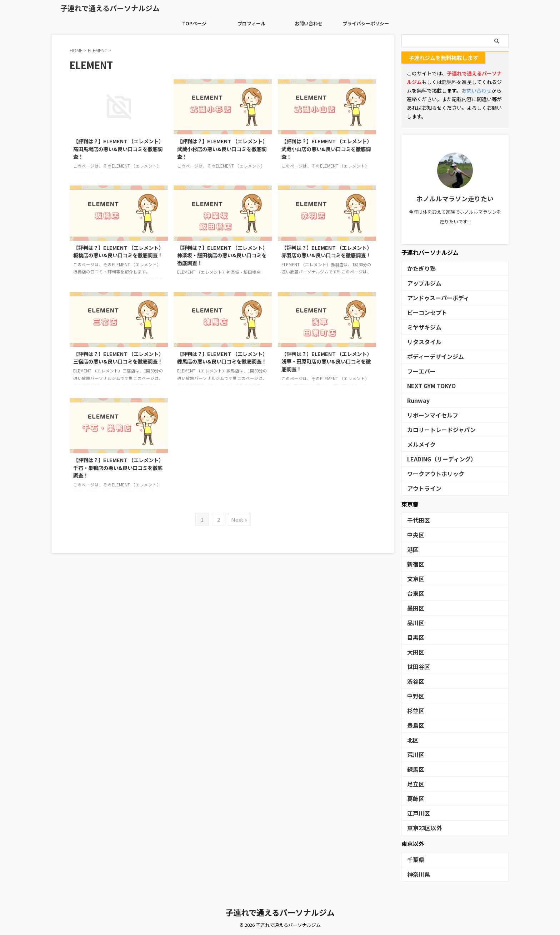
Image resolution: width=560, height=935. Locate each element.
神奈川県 (416, 874)
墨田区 (414, 608)
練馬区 (414, 769)
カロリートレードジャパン (435, 429)
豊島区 (414, 725)
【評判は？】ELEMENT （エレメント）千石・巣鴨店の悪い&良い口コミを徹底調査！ (118, 467)
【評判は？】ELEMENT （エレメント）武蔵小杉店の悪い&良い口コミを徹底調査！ (222, 149)
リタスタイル (421, 342)
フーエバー (419, 371)
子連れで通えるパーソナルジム (110, 8)
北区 (412, 740)
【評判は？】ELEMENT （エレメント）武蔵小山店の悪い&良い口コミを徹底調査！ (327, 149)
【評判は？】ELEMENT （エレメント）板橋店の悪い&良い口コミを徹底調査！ (118, 251)
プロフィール (251, 23)
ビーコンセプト (423, 312)
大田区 (414, 652)
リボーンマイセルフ (428, 415)
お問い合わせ (309, 23)
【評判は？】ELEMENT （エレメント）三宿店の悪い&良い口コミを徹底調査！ (118, 358)
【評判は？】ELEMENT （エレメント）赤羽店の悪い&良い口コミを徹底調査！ (327, 251)
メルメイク (419, 444)
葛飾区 (414, 798)
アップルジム (421, 283)
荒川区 (414, 754)
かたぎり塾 (419, 268)
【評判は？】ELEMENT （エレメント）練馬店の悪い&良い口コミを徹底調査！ (222, 358)
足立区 (414, 784)
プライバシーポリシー (366, 23)
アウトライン (421, 488)
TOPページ (194, 23)
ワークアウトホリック (430, 473)
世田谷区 (416, 666)
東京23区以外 (422, 828)
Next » (239, 520)
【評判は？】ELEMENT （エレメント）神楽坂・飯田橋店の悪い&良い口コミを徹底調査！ (222, 255)
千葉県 (414, 859)
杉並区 (414, 710)
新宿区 (414, 564)
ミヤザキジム (421, 327)
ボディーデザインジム (430, 356)
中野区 (414, 696)
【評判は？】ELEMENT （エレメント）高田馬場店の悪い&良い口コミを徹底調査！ (118, 149)
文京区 (414, 578)
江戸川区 (416, 813)
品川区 (414, 622)
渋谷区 (414, 681)
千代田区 (416, 520)
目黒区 (414, 637)
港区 (412, 549)
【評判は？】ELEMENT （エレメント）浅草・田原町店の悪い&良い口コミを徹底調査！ (327, 361)
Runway (416, 400)
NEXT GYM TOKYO (428, 385)
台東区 (414, 593)
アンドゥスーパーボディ (432, 298)
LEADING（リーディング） (436, 459)
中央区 (414, 535)
